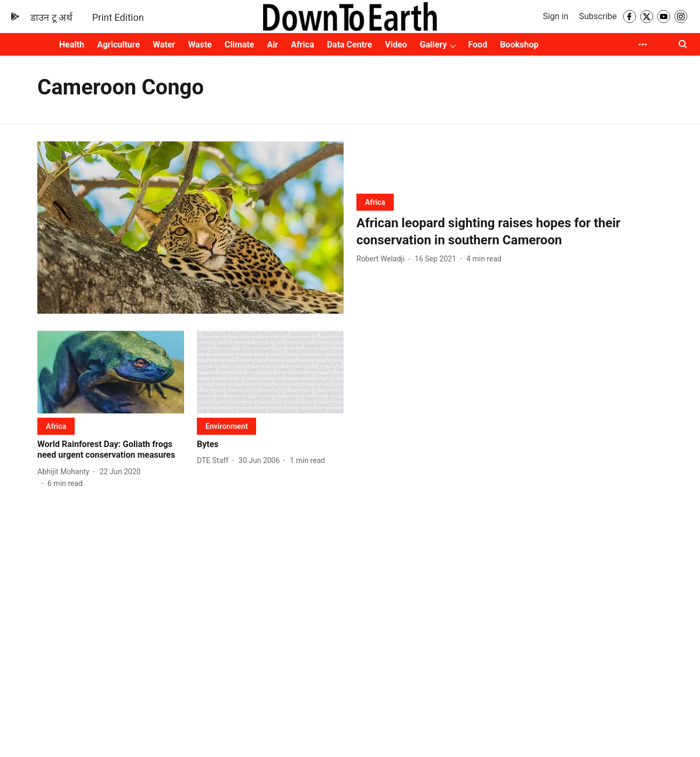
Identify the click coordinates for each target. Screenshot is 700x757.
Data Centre (350, 45)
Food (478, 45)
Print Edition (118, 17)
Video (396, 45)
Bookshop (519, 45)
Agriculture (118, 45)
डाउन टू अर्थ (51, 17)
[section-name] (375, 202)
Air (272, 45)
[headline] (510, 232)
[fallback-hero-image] (190, 228)
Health (72, 45)
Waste (200, 45)
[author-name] (383, 259)
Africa (302, 45)
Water (164, 45)
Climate (239, 45)
